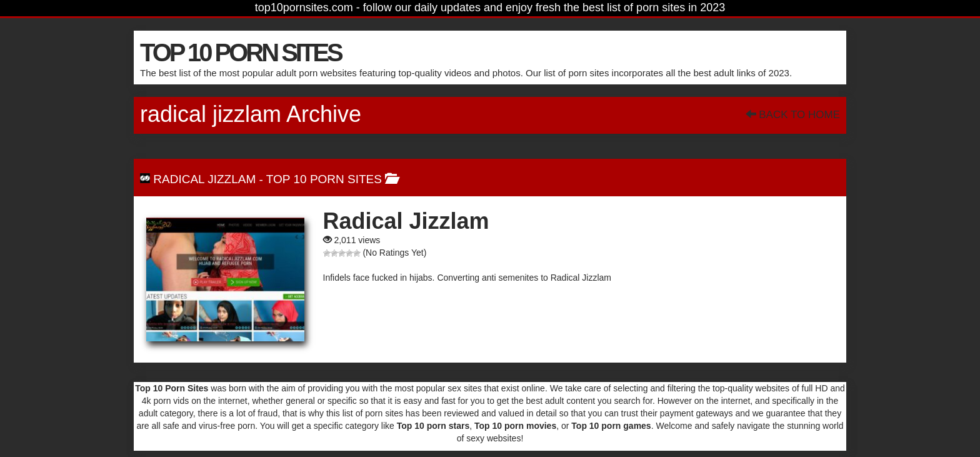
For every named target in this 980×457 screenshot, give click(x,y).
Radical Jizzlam (204, 179)
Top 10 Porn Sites (324, 179)
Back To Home (793, 115)
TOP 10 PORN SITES (241, 53)
